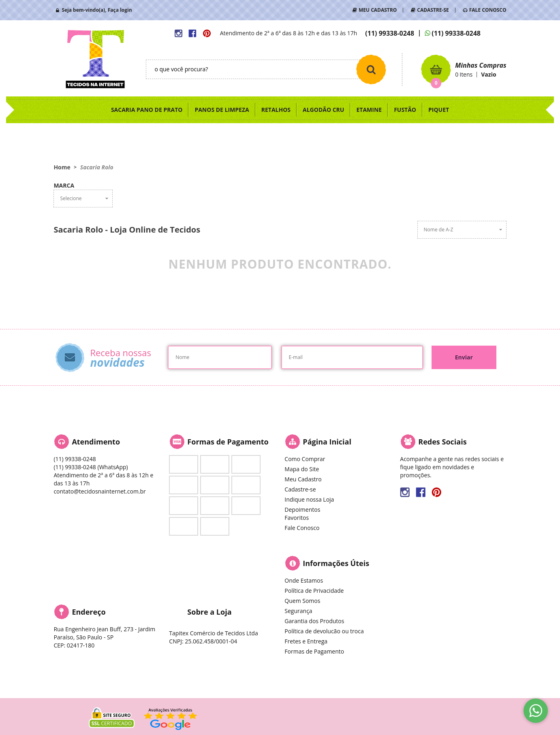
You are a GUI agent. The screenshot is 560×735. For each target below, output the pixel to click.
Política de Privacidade (314, 591)
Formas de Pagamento (314, 651)
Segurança (298, 611)
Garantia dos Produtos (314, 621)
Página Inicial (327, 442)
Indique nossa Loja (309, 499)
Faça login (120, 10)
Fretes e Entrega (306, 641)
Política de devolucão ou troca (324, 631)
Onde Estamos (304, 580)
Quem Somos (302, 601)
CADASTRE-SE (433, 10)
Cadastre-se (300, 489)
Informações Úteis (336, 563)
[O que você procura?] (371, 69)
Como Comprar (305, 459)
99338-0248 (390, 33)
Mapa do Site (302, 469)
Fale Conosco (302, 528)
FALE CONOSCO (488, 10)
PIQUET (439, 110)
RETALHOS (276, 110)
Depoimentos (302, 510)
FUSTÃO (405, 110)
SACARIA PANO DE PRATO (147, 110)
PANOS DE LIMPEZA (222, 110)
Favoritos (297, 518)
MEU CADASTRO (378, 10)
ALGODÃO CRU (323, 110)
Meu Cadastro (303, 479)
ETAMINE (369, 110)
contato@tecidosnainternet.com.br (99, 491)
